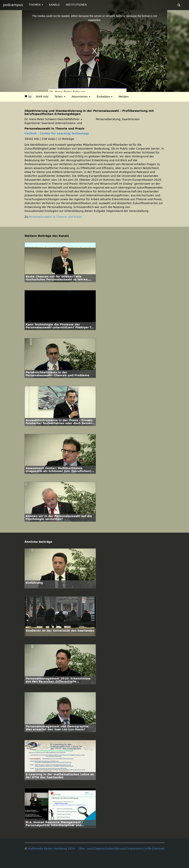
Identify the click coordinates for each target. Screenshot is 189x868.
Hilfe (148, 849)
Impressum (135, 849)
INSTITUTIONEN (76, 5)
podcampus (13, 5)
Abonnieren (81, 97)
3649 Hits (42, 97)
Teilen (60, 97)
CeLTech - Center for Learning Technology (57, 134)
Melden (124, 97)
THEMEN (36, 5)
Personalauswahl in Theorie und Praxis (55, 217)
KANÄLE (54, 5)
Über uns (85, 849)
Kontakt (159, 849)
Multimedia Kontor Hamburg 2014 (51, 849)
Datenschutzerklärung (110, 849)
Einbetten (105, 97)
